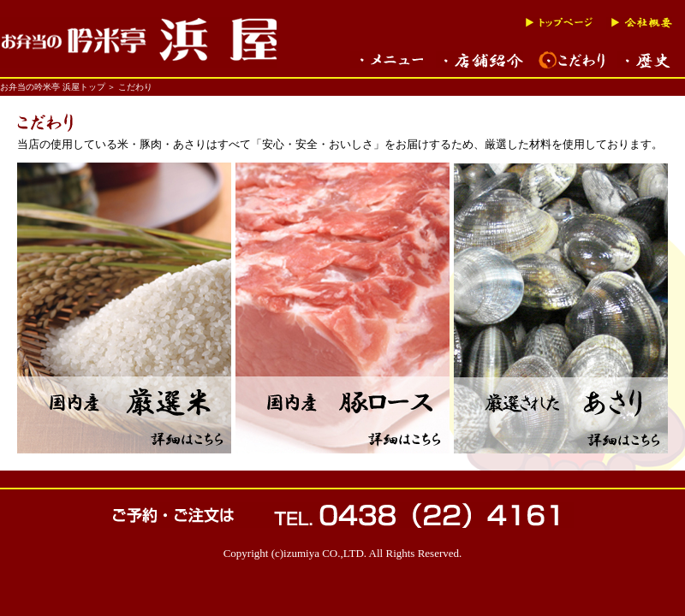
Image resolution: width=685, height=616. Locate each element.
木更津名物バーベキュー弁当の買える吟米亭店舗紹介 (481, 60)
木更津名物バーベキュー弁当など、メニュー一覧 (387, 60)
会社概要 (639, 24)
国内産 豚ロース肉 (342, 308)
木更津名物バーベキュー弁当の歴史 (644, 60)
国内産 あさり (561, 308)
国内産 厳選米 (124, 308)
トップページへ (559, 24)
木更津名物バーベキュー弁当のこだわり (572, 60)
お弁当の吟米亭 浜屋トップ (53, 87)
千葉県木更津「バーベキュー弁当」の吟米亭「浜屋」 (138, 43)
